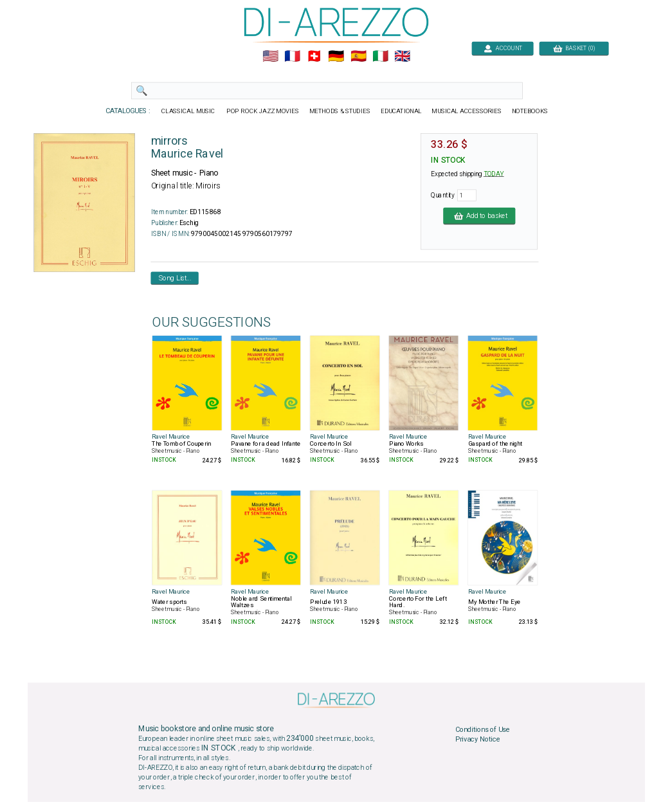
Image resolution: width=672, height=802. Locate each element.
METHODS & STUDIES (339, 111)
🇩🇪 (336, 57)
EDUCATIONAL (401, 111)
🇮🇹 (380, 57)
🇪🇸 (358, 57)
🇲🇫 (292, 57)
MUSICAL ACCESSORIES (467, 111)
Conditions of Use (482, 729)
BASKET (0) (573, 48)
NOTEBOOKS (529, 111)
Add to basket (479, 215)
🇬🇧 (402, 57)
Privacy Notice (477, 740)
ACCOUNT (503, 48)
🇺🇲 (270, 57)
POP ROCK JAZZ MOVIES (263, 111)
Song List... (174, 278)
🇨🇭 (314, 57)
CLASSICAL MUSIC (189, 111)
